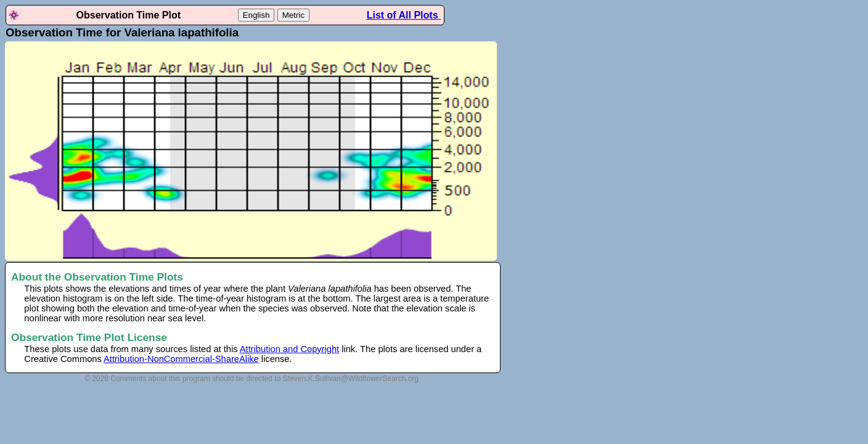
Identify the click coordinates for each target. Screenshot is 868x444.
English (256, 15)
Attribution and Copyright (289, 349)
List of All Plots (404, 15)
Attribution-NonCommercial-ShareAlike (181, 359)
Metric (293, 15)
